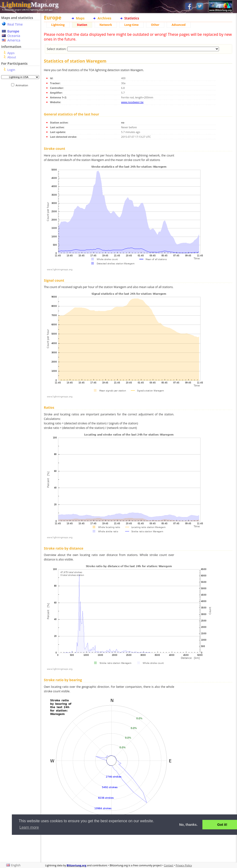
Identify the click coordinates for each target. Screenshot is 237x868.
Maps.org (30, 5)
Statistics (132, 18)
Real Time (15, 24)
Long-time (131, 25)
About (12, 57)
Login (11, 70)
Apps (11, 53)
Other (155, 25)
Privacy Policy (184, 865)
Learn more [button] (29, 827)
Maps (80, 18)
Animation (23, 85)
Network (106, 25)
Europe (13, 31)
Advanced (179, 25)
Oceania (14, 36)
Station (82, 25)
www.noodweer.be (132, 102)
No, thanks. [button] (188, 825)
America (14, 40)
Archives (104, 18)
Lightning (58, 25)
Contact (169, 865)
